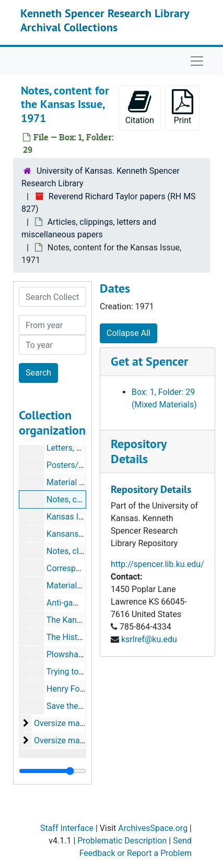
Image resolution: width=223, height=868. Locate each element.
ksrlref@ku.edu (149, 639)
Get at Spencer (149, 361)
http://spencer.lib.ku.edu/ (157, 564)
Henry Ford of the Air (85, 689)
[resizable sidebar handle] (52, 771)
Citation (140, 107)
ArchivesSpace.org (153, 828)
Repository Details (138, 451)
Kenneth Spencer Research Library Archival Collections (105, 20)
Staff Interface (67, 828)
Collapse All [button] (128, 333)
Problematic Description (122, 841)
